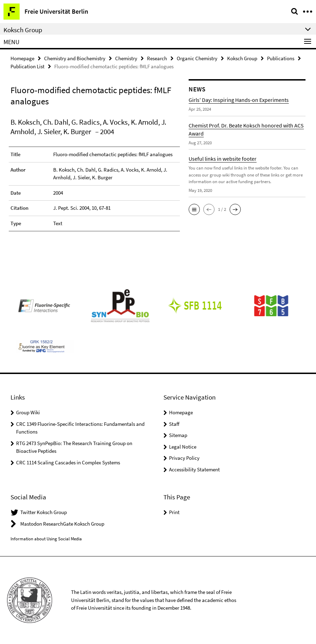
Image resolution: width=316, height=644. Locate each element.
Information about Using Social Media (46, 539)
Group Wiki (28, 412)
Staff (174, 424)
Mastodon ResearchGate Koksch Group (62, 524)
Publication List (27, 66)
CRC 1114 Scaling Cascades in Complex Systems (68, 462)
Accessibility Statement (194, 469)
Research (157, 58)
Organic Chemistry (197, 58)
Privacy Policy (184, 458)
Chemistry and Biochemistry (75, 58)
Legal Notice (183, 447)
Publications (281, 58)
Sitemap (178, 435)
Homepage (22, 58)
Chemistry (126, 58)
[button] (194, 209)
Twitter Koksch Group (44, 512)
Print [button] (174, 512)
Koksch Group (242, 58)
